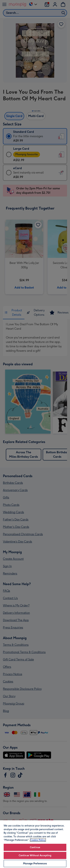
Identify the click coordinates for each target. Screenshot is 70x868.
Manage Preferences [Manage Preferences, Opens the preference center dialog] (35, 864)
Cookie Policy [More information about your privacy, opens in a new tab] (38, 840)
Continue (35, 847)
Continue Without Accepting (35, 855)
